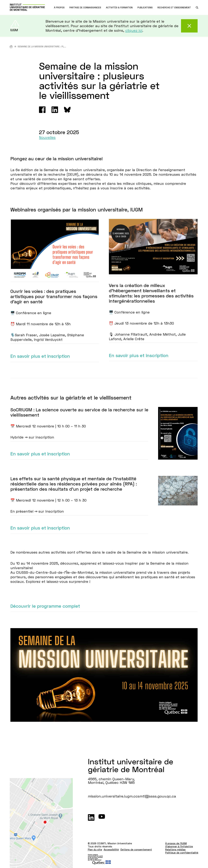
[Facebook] (42, 110)
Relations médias (175, 849)
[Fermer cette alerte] (189, 26)
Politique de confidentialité (182, 853)
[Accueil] (14, 46)
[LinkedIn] (91, 817)
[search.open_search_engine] (197, 8)
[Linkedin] (55, 110)
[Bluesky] (67, 110)
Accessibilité (111, 849)
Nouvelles (47, 137)
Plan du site (95, 849)
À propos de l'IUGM (176, 843)
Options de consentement (136, 849)
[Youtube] (102, 817)
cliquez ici (134, 30)
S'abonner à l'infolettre (179, 846)
